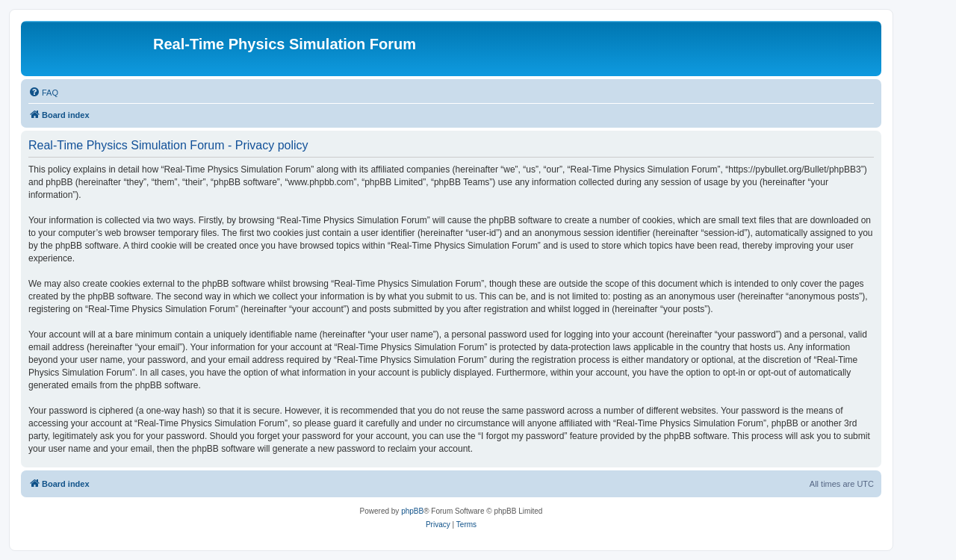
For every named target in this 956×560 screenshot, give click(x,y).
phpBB (412, 511)
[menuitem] (43, 93)
